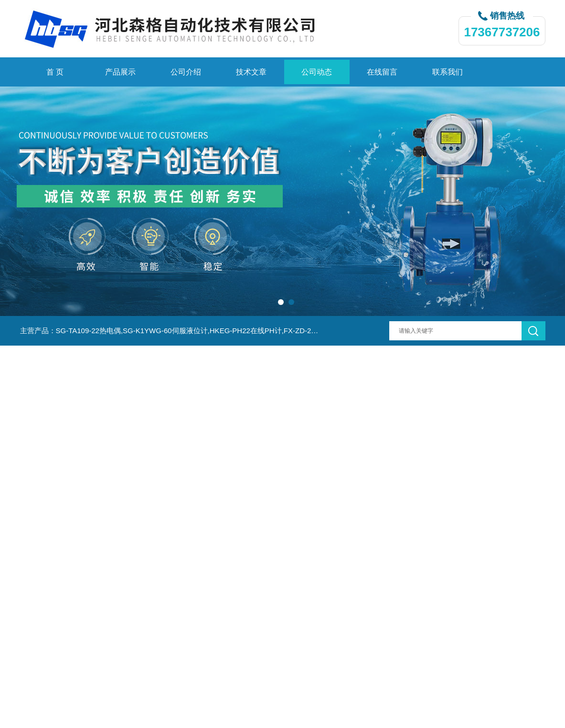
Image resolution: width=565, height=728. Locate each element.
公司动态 (317, 72)
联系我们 (448, 72)
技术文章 (251, 72)
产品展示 (120, 72)
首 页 (55, 72)
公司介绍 (186, 72)
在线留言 (382, 72)
